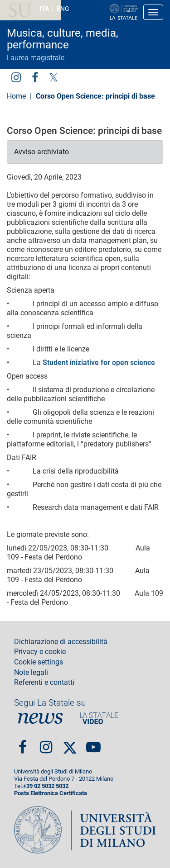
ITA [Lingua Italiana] (44, 9)
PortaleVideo (99, 718)
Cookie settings (39, 662)
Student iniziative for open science (99, 363)
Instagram (16, 77)
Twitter (53, 77)
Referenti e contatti (44, 683)
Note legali (31, 673)
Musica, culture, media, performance (63, 39)
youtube (93, 743)
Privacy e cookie (40, 652)
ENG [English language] (63, 9)
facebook (35, 77)
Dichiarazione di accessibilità (61, 642)
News (40, 718)
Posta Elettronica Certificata (51, 793)
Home (16, 96)
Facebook (23, 743)
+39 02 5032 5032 (46, 786)
